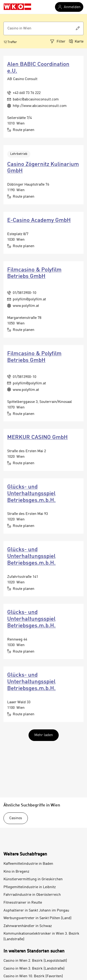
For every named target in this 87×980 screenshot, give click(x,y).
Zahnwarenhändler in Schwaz (28, 926)
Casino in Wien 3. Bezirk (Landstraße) (34, 969)
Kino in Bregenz (16, 872)
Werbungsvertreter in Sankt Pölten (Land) (37, 918)
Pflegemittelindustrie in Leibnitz (30, 887)
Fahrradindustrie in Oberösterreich (32, 895)
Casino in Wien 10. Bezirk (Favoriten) (33, 976)
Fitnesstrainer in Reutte (23, 903)
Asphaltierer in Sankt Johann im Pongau (36, 911)
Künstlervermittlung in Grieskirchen (33, 879)
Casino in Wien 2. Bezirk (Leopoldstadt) (35, 961)
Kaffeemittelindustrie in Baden (28, 864)
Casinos (16, 818)
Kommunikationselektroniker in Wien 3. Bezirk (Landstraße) (41, 936)
